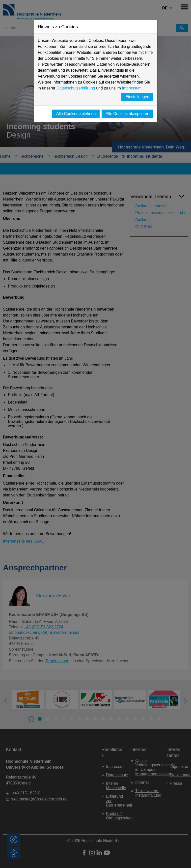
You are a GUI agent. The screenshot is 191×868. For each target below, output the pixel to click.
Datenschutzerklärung (76, 88)
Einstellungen (137, 97)
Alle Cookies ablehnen (76, 114)
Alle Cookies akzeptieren (127, 114)
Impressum (132, 88)
